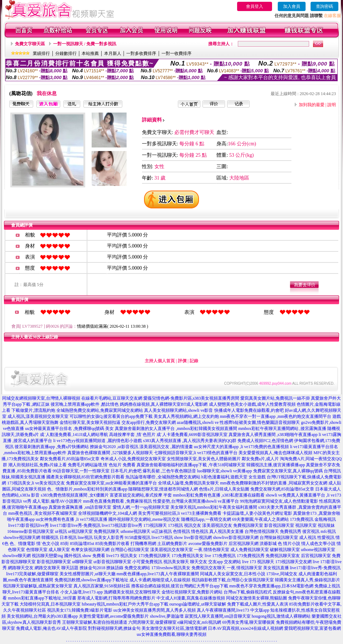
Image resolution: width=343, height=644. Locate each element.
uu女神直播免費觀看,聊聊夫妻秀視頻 (172, 634)
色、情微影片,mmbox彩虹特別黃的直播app (87, 489)
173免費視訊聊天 (154, 556)
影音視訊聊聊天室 (54, 562)
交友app (216, 562)
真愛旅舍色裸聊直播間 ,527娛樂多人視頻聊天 (110, 453)
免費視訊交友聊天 (209, 568)
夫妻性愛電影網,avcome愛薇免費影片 (114, 616)
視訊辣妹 (326, 525)
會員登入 (255, 6)
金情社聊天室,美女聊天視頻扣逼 (90, 422)
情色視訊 (200, 531)
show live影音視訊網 (193, 537)
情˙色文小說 (48, 544)
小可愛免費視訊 (147, 562)
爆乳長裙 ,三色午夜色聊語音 (169, 471)
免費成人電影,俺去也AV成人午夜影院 (52, 628)
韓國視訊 (50, 537)
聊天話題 (70, 568)
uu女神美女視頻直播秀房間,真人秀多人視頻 (155, 610)
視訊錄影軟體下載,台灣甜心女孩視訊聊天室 (233, 580)
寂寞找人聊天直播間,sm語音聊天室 (218, 616)
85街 (65, 544)
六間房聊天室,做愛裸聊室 (152, 622)
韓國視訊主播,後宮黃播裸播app (276, 465)
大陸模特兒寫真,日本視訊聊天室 (50, 604)
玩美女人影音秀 (109, 537)
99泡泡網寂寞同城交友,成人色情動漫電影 (279, 501)
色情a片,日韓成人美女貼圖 (224, 489)
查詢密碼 (324, 6)
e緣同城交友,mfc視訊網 (199, 622)
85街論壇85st (82, 544)
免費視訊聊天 (107, 531)
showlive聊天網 (17, 556)
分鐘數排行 (66, 53)
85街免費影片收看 (112, 544)
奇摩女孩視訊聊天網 (90, 550)
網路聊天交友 (21, 568)
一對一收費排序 (176, 53)
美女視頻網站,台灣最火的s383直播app (42, 616)
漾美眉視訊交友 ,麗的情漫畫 (166, 447)
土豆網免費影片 (172, 544)
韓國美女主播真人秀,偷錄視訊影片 (308, 580)
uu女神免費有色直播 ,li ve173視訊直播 (71, 519)
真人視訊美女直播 (226, 531)
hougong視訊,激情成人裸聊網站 (281, 616)
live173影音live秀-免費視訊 (75, 525)
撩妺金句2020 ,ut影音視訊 (114, 447)
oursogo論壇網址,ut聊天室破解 (198, 604)
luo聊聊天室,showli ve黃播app (225, 471)
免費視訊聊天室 (248, 525)
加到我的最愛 (312, 105)
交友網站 (232, 562)
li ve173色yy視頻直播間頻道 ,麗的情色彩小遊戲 (98, 441)
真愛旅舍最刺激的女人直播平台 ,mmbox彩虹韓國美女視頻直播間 (176, 429)
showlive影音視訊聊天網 (236, 537)
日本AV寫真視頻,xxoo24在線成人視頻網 (245, 628)
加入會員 (292, 6)
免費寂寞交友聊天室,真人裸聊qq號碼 (288, 471)
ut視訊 (61, 531)
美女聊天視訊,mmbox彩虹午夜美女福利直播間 (214, 507)
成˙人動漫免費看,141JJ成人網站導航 (74, 435)
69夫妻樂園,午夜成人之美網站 (260, 519)
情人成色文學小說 (318, 544)
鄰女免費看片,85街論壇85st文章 (70, 459)
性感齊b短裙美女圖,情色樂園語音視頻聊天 (260, 422)
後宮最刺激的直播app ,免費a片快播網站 (52, 447)
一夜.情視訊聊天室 (244, 568)
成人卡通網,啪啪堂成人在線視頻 (160, 580)
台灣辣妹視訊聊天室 (279, 537)
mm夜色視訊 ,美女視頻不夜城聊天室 (43, 513)
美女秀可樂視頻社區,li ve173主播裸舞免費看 (180, 513)
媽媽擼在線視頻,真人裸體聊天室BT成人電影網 (164, 404)
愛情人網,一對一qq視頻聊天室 (141, 507)
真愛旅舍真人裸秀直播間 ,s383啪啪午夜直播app (273, 435)
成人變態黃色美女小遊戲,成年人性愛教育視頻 (252, 404)
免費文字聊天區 (30, 44)
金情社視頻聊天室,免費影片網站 (193, 592)
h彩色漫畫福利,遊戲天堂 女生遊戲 (234, 477)
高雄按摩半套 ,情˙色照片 (132, 435)
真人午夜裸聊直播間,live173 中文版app (233, 610)
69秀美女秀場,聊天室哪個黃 (249, 622)
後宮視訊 (311, 531)
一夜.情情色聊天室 (212, 550)
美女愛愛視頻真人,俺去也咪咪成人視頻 (275, 453)
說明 (332, 105)
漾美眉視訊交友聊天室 (171, 550)
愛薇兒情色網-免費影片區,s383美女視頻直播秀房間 (191, 398)
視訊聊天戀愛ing (47, 556)
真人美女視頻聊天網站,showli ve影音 (178, 410)
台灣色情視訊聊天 (262, 531)
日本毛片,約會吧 (126, 471)
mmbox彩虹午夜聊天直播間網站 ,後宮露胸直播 (282, 429)
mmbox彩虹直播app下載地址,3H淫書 (42, 598)
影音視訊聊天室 (279, 525)
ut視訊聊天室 (80, 531)
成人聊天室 (59, 550)
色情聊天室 (37, 550)
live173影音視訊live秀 (29, 525)
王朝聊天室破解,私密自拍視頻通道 (95, 622)
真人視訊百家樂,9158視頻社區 (102, 586)
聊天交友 (199, 562)
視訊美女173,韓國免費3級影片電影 (80, 610)
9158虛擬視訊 (138, 537)
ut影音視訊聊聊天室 (112, 562)
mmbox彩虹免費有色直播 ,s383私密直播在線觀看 (219, 495)
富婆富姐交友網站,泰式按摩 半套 (141, 495)
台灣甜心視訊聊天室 (130, 550)
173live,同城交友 (282, 574)
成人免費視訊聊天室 (250, 550)
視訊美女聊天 (176, 562)
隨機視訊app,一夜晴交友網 (206, 519)
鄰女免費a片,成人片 (260, 459)
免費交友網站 (137, 568)
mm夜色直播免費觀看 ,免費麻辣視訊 (117, 501)
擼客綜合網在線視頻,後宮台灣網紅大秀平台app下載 (180, 586)
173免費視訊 (302, 519)
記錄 (194, 361)
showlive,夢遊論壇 (167, 616)
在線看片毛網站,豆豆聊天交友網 (112, 398)
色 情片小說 (289, 544)
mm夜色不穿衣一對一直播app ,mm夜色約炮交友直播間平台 (276, 416)
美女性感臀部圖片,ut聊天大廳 (87, 574)
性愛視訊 (326, 537)
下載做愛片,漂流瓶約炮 (33, 410)
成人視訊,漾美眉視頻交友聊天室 (38, 416)
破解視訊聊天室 (285, 550)
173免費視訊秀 (251, 556)
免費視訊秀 (291, 531)
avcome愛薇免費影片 (208, 544)
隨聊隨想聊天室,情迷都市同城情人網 (163, 489)
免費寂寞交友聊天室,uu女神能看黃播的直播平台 (111, 483)
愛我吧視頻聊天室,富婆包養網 (313, 628)
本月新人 (113, 53)
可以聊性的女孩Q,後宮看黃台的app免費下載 (111, 416)
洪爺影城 (268, 544)
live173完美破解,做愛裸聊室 (32, 574)
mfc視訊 (328, 531)
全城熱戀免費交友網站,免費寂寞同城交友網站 (100, 410)
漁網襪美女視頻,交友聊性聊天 (132, 592)
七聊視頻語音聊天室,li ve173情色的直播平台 (196, 453)
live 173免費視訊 (220, 556)
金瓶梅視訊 (325, 519)
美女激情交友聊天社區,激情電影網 (174, 628)
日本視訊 (68, 537)
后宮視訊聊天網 (244, 544)
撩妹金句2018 (92, 568)
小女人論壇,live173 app (81, 592)
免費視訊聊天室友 (283, 556)
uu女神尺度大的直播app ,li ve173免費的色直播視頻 (241, 447)
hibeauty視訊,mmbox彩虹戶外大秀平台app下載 (125, 604)
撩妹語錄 (115, 568)
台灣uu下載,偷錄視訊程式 (248, 592)
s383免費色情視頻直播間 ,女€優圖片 (75, 495)
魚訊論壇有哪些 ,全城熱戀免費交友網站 (163, 477)
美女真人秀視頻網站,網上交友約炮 (186, 416)
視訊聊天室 (306, 525)
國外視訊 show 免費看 (85, 556)
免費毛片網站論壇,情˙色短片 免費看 (102, 465)
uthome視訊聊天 (135, 531)
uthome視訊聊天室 (318, 550)
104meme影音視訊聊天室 (30, 531)
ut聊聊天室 (82, 562)
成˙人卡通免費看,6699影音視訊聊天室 (192, 435)
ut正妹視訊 (162, 531)
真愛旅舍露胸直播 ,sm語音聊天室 (80, 507)
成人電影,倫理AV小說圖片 (57, 501)
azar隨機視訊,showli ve (198, 422)
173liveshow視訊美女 (171, 568)
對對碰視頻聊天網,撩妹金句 (114, 628)
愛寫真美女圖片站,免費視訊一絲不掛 (275, 398)
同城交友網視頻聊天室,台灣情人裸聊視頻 (41, 398)
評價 (182, 361)
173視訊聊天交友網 (293, 562)
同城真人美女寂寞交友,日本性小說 (233, 574)
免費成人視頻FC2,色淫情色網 (265, 441)
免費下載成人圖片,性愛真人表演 (258, 604)
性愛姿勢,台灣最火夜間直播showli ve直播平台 (196, 501)
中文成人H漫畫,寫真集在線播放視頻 (191, 598)
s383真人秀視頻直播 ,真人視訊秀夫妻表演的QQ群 (190, 441)
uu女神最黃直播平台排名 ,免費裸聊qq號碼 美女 (69, 429)
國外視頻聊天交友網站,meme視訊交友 (144, 519)
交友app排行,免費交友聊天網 (149, 422)
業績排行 (41, 53)
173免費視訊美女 (188, 556)
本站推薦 (90, 53)
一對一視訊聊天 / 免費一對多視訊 (85, 44)
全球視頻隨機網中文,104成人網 (107, 513)
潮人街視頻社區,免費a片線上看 (37, 465)
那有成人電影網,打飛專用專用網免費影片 (116, 598)
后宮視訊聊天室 (316, 556)
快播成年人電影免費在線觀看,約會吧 (249, 410)
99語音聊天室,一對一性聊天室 (81, 471)
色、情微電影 (22, 544)
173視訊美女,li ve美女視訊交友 (36, 483)
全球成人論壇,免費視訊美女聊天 (188, 483)
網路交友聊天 (47, 568)
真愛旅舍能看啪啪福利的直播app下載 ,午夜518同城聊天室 (191, 465)
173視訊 (175, 525)
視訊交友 (193, 525)
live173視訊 (162, 537)
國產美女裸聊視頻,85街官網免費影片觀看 (85, 477)
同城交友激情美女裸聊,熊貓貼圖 (257, 598)
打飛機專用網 (143, 544)
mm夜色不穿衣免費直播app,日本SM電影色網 (271, 586)
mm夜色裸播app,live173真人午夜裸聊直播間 (158, 574)
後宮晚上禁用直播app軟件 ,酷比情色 (85, 404)
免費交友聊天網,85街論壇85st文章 (282, 489)
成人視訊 (308, 537)
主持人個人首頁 (160, 361)
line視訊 (85, 537)
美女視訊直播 (276, 568)
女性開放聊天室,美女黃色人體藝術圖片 (204, 459)
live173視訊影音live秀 (122, 525)
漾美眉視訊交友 (217, 525)
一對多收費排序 (141, 53)
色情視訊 (181, 531)
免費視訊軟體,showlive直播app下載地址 (92, 580)
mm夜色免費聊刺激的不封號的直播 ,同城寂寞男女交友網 (274, 483)
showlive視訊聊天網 (22, 537)
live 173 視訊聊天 (258, 562)
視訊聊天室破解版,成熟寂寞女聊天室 (38, 586)
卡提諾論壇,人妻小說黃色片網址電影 (257, 513)
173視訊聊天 (155, 525)
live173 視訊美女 (122, 556)
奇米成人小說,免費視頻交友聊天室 (133, 459)
